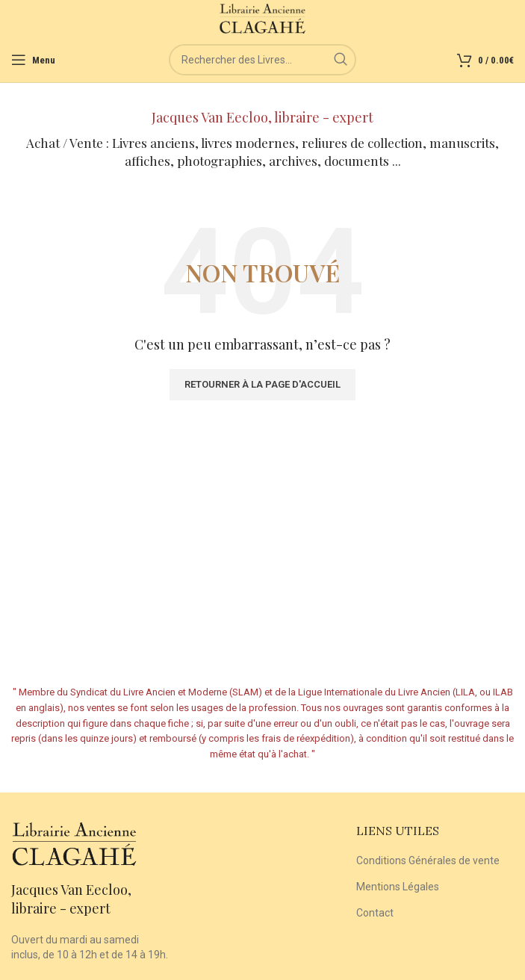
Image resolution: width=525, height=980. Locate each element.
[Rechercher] (262, 60)
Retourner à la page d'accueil (262, 384)
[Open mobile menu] (33, 60)
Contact (375, 913)
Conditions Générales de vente (428, 860)
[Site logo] (262, 18)
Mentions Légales (398, 887)
